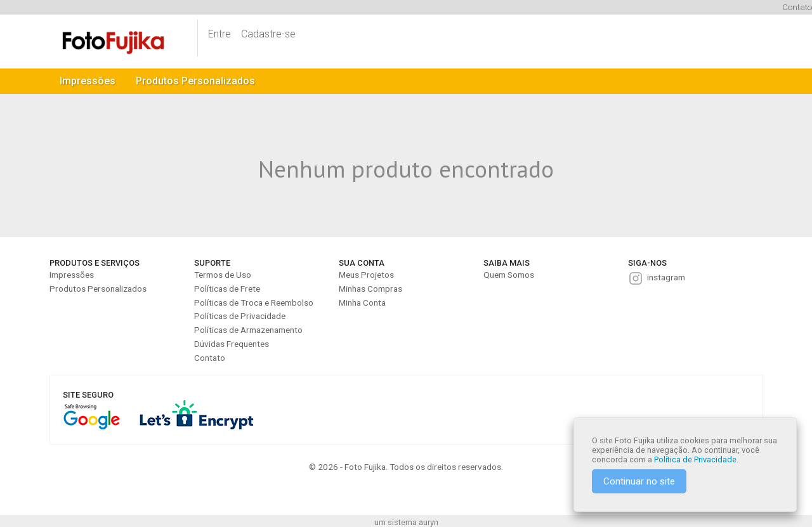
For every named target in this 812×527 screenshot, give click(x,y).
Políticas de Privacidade (240, 316)
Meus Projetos (366, 275)
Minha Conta (362, 303)
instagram (666, 277)
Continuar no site (639, 481)
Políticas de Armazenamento (248, 330)
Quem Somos (509, 275)
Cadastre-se (268, 34)
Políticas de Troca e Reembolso (254, 303)
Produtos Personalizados (195, 81)
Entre (219, 34)
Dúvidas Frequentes (232, 344)
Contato (797, 7)
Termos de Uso (223, 275)
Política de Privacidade (695, 459)
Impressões (88, 81)
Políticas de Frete (227, 289)
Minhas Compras (370, 289)
